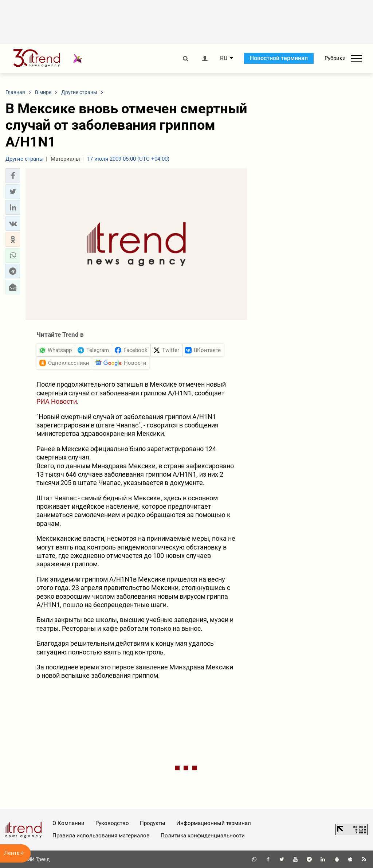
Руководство (112, 823)
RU (224, 58)
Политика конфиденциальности (203, 836)
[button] (13, 176)
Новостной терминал (279, 58)
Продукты (153, 823)
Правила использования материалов (101, 836)
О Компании (68, 823)
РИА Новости (57, 401)
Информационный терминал (214, 823)
